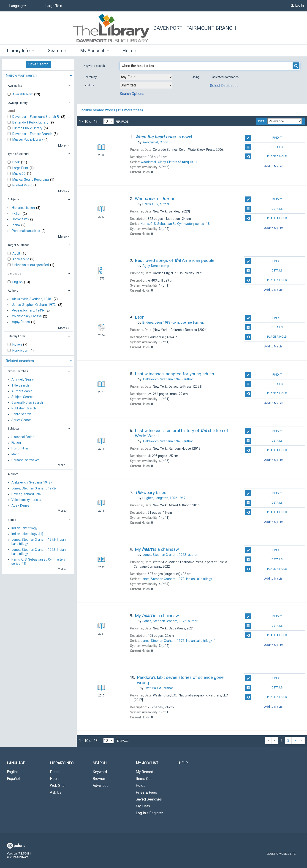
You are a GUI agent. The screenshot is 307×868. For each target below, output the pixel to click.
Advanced (101, 786)
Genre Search (21, 414)
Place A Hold (266, 156)
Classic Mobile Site (281, 854)
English (18, 282)
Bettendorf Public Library (31, 122)
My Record (144, 772)
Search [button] (57, 51)
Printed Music (23, 185)
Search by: (91, 77)
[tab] (38, 75)
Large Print (21, 168)
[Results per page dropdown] (109, 121)
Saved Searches (149, 799)
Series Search (22, 420)
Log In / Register (149, 813)
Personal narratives (26, 231)
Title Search (20, 385)
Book (16, 162)
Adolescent (21, 259)
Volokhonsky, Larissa (27, 316)
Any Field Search (23, 380)
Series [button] (12, 520)
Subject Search (22, 397)
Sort (261, 121)
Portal (55, 772)
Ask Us (56, 792)
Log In (300, 5)
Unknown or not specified (31, 265)
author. (156, 204)
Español (13, 779)
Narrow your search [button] (21, 75)
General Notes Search (27, 403)
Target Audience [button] (19, 245)
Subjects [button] (14, 199)
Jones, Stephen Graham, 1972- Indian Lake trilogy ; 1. (39, 552)
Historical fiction (23, 208)
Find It (263, 138)
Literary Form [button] (16, 336)
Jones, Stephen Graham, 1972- (34, 305)
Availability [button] (15, 86)
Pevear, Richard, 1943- (28, 310)
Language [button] (14, 273)
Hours (55, 779)
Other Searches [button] (18, 371)
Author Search (22, 391)
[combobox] (146, 77)
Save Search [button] (38, 64)
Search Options (132, 94)
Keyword (100, 772)
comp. (156, 266)
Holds (141, 786)
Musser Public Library (28, 140)
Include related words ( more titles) (112, 110)
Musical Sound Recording (31, 180)
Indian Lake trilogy (24, 528)
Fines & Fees (146, 792)
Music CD (19, 174)
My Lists (143, 806)
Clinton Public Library (28, 128)
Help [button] (129, 51)
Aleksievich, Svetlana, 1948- (32, 299)
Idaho (16, 225)
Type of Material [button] (18, 154)
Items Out (144, 779)
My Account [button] (94, 51)
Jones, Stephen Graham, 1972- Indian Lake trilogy (39, 542)
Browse (99, 779)
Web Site (57, 786)
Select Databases (224, 86)
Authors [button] (13, 291)
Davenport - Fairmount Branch (195, 28)
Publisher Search (24, 408)
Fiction (17, 214)
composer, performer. (173, 322)
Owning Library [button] (18, 103)
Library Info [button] (20, 51)
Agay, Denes (21, 322)
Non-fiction (21, 350)
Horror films (20, 219)
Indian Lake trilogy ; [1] (27, 534)
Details (264, 147)
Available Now (23, 94)
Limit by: (89, 85)
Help (183, 763)
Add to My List (274, 166)
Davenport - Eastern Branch (33, 134)
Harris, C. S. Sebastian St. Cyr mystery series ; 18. (38, 562)
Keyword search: (95, 66)
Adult (17, 253)
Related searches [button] (20, 361)
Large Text (54, 6)
